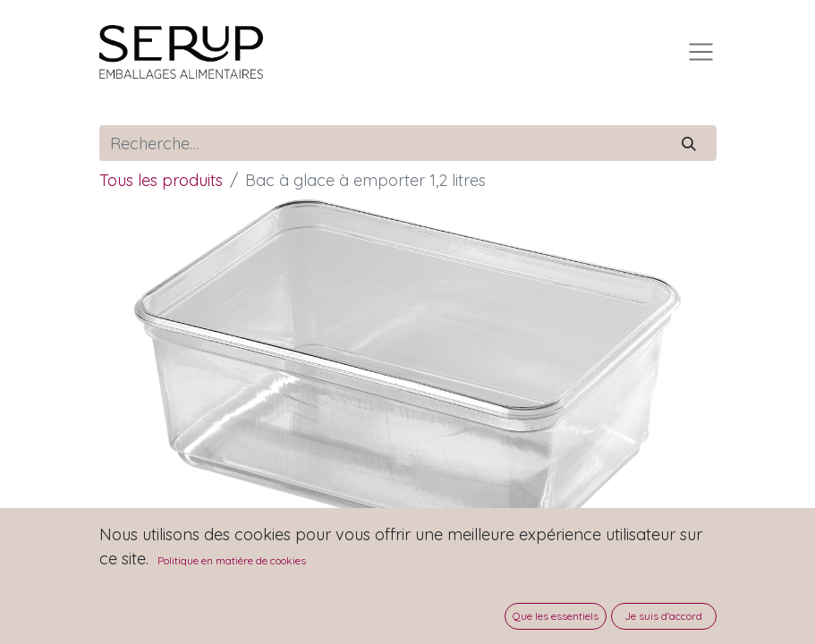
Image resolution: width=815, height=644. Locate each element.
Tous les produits (161, 180)
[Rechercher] (688, 143)
